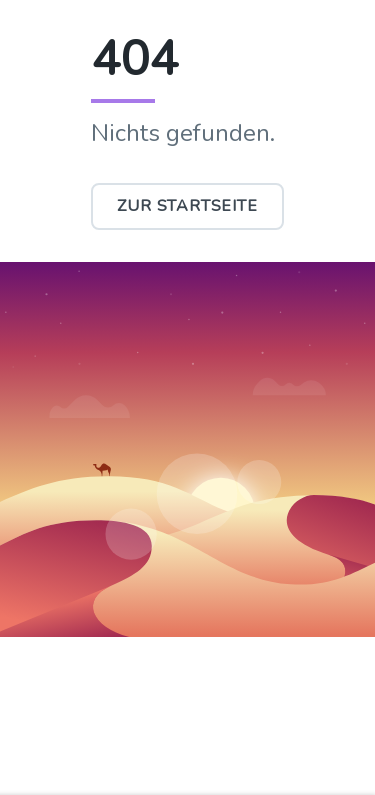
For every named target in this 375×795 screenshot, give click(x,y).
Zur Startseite (187, 206)
